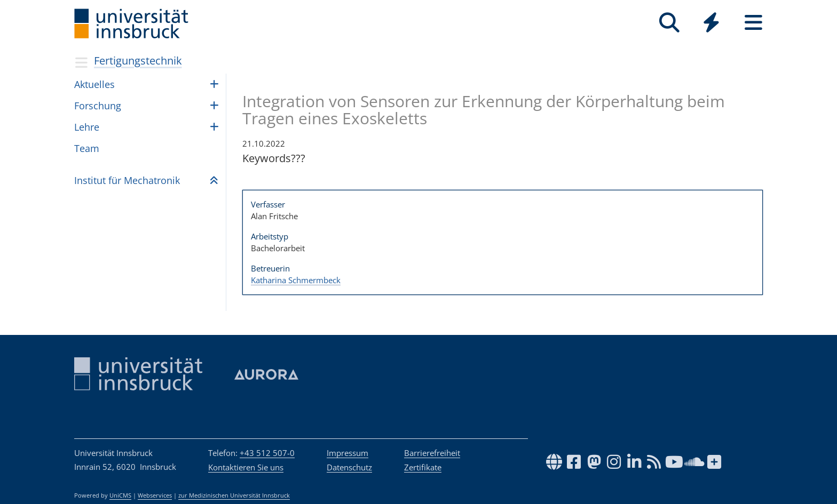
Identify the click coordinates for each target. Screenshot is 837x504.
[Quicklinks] (711, 23)
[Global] (711, 24)
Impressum (348, 453)
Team (87, 148)
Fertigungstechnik (138, 61)
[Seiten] (753, 23)
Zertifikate (423, 467)
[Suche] (669, 23)
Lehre (87, 127)
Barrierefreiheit (432, 453)
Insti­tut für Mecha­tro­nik (127, 180)
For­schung (98, 106)
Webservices (155, 495)
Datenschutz (349, 467)
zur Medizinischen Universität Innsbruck (234, 495)
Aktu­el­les (94, 84)
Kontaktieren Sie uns (246, 467)
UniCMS (120, 495)
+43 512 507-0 (267, 453)
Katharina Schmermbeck (296, 280)
